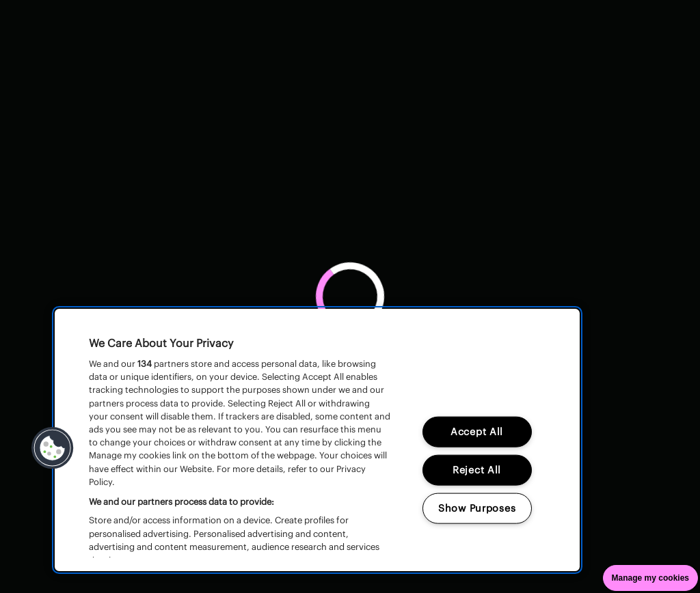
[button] (53, 448)
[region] (317, 440)
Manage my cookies (650, 578)
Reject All (477, 469)
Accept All (477, 431)
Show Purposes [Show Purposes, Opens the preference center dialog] (477, 508)
